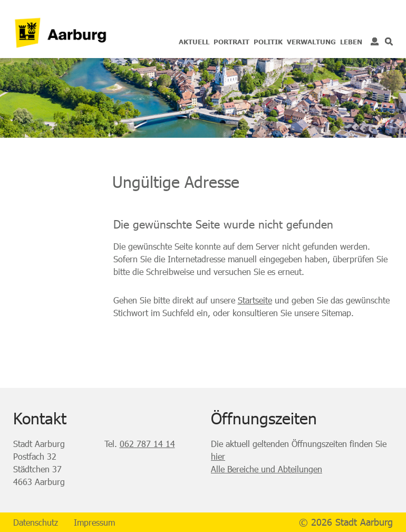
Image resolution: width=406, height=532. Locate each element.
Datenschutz (36, 522)
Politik (268, 42)
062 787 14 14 (147, 444)
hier (218, 456)
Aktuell (194, 42)
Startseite (255, 300)
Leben (351, 42)
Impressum (94, 522)
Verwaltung (311, 42)
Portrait (231, 42)
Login (375, 41)
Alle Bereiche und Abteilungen (267, 469)
